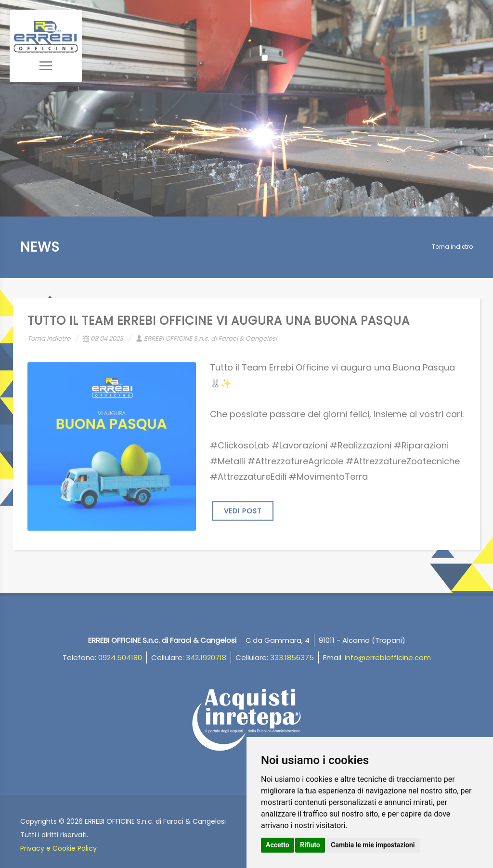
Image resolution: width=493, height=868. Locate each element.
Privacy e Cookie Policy (58, 848)
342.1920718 (206, 657)
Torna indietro (452, 247)
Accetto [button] (278, 845)
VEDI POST (243, 511)
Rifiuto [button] (310, 845)
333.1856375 (292, 657)
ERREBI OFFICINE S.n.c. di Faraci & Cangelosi (206, 338)
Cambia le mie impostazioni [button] (373, 845)
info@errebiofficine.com (388, 657)
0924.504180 (120, 657)
